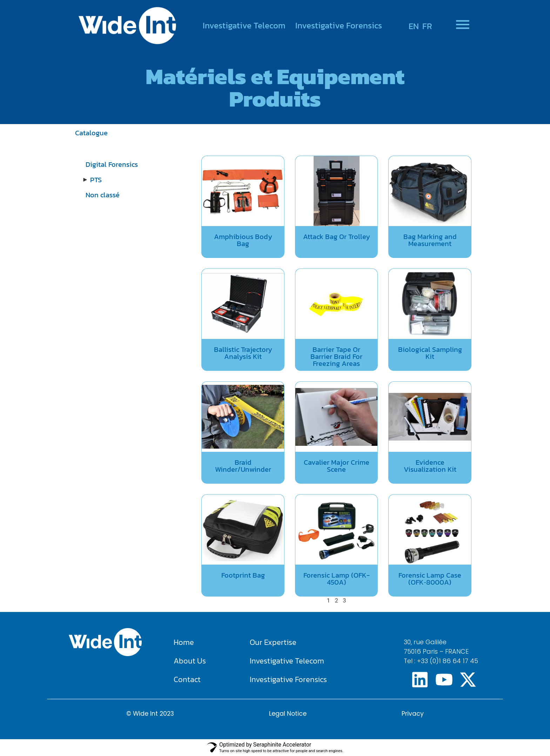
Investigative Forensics (339, 25)
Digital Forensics (112, 164)
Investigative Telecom (244, 25)
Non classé (103, 195)
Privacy (413, 714)
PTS (96, 180)
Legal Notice (288, 714)
